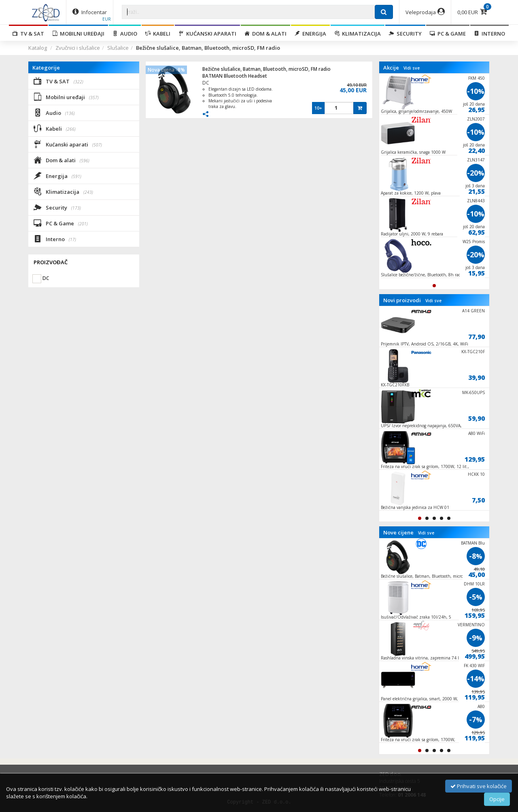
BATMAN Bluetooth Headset (235, 76)
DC (206, 83)
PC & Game (448, 34)
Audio (125, 34)
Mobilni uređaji (78, 34)
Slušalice (118, 48)
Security (405, 34)
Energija (310, 34)
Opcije (497, 799)
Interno (489, 34)
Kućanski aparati (207, 34)
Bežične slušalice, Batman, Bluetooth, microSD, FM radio (266, 69)
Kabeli (158, 34)
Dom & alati (265, 34)
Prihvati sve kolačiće (479, 786)
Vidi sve (412, 68)
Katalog (38, 48)
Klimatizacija (358, 34)
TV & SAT (28, 34)
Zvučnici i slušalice (78, 48)
